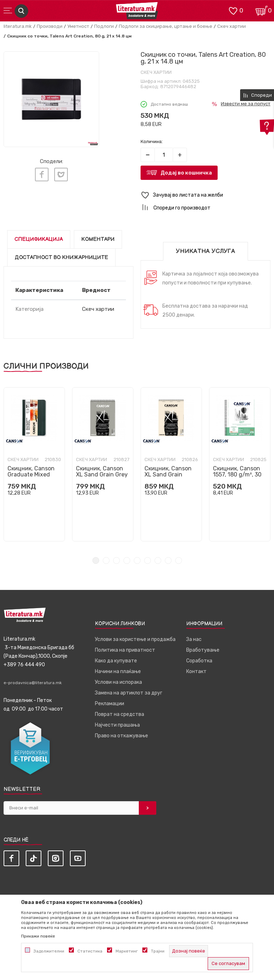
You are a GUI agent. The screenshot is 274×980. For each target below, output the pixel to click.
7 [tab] (158, 560)
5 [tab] (137, 560)
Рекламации (110, 704)
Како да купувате (116, 661)
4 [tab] (127, 560)
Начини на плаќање (118, 671)
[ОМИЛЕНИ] (233, 10)
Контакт (196, 671)
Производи (50, 26)
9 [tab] (179, 560)
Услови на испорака (118, 682)
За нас (194, 639)
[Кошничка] (262, 10)
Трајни (158, 951)
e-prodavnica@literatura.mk (33, 683)
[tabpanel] (34, 464)
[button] (205, 195)
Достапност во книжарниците (61, 257)
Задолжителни (49, 951)
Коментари (98, 239)
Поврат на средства (120, 714)
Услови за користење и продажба (135, 639)
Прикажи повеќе (38, 936)
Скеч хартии (232, 26)
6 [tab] (148, 560)
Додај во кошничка (186, 173)
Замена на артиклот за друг (129, 693)
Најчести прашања (117, 725)
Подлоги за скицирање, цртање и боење (166, 26)
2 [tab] (106, 560)
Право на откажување (121, 736)
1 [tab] (96, 560)
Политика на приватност (125, 650)
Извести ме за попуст (246, 104)
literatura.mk (18, 26)
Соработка (199, 661)
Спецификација (39, 239)
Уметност (78, 26)
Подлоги (104, 26)
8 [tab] (168, 560)
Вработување (203, 650)
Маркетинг (127, 951)
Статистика (90, 951)
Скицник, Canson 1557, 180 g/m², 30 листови (237, 474)
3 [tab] (116, 560)
